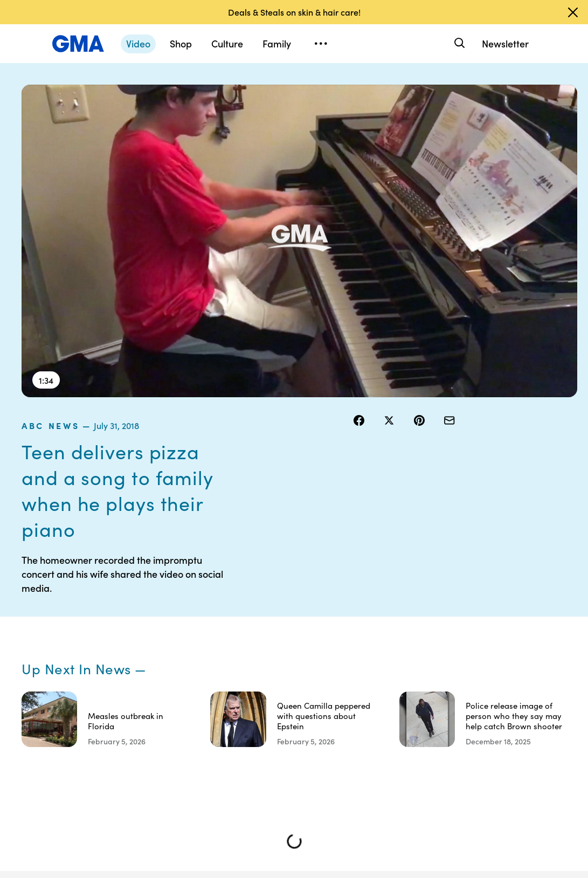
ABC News (379, 91)
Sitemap (507, 609)
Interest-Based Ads (390, 642)
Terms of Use (331, 633)
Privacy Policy (329, 662)
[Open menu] (321, 44)
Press (382, 696)
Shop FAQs (454, 609)
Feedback (389, 715)
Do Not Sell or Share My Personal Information (337, 701)
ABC (443, 647)
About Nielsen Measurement (396, 672)
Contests (331, 609)
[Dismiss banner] (573, 12)
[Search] (458, 43)
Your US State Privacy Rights (396, 613)
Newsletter (505, 43)
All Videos (452, 667)
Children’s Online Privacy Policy (333, 749)
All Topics (451, 686)
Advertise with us (332, 788)
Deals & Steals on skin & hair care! (294, 12)
